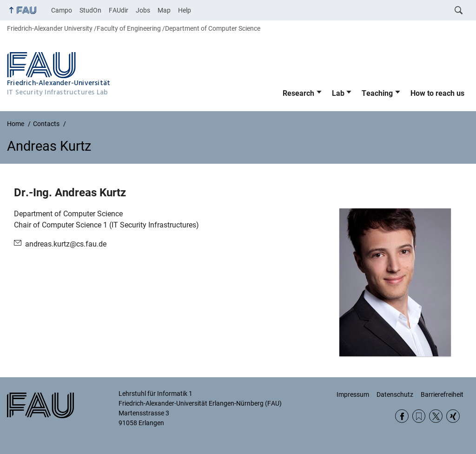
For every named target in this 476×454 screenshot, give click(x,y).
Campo (62, 10)
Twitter (436, 416)
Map (164, 10)
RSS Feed (419, 416)
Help (185, 10)
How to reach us (437, 93)
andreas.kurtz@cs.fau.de (66, 244)
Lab (338, 93)
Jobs (143, 10)
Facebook (402, 416)
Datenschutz (395, 394)
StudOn (90, 10)
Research (298, 93)
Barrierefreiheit (442, 394)
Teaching (377, 93)
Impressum (353, 394)
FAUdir (119, 10)
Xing (453, 416)
